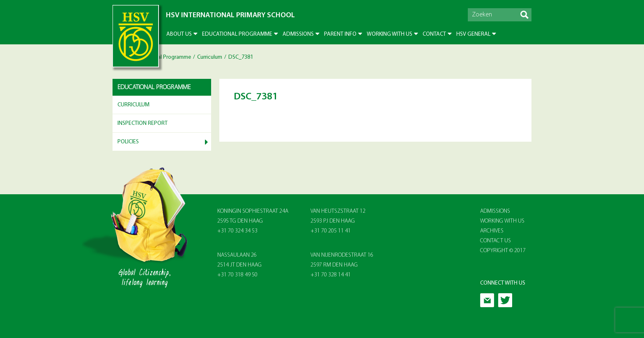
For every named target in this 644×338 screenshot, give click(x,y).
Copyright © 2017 (503, 251)
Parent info (340, 34)
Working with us (390, 34)
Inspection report (143, 123)
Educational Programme (237, 34)
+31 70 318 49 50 (237, 275)
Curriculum (210, 57)
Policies (128, 142)
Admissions (298, 34)
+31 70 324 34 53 (237, 231)
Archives (492, 231)
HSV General (473, 34)
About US (179, 34)
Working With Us (502, 221)
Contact (434, 34)
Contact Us (496, 241)
